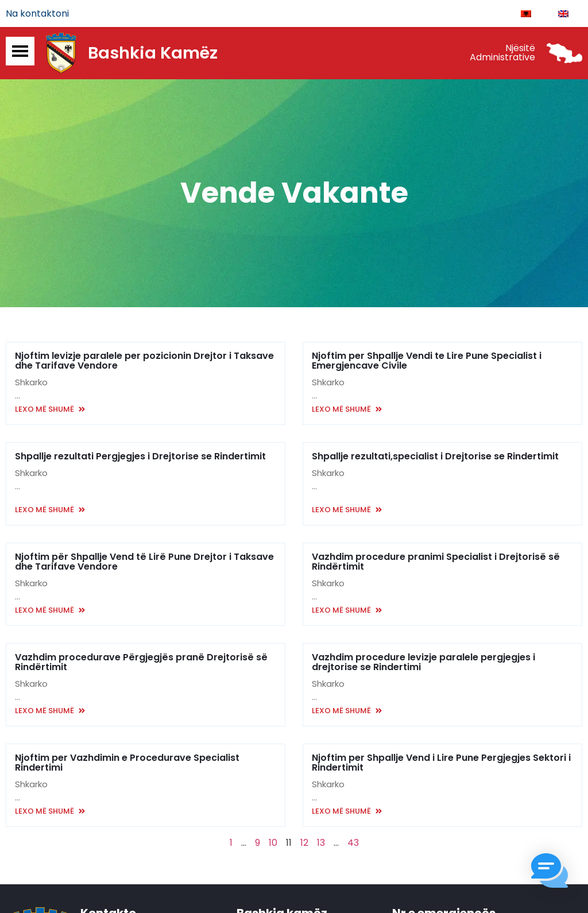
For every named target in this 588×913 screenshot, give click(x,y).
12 (304, 843)
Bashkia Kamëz (153, 53)
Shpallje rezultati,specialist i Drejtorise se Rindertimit (435, 457)
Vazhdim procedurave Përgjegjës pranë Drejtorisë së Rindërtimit (141, 663)
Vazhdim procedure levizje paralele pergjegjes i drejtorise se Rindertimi (423, 663)
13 (321, 843)
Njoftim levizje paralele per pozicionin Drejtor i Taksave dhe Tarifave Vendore (144, 361)
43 (353, 843)
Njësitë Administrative (502, 53)
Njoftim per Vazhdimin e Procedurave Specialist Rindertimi (127, 763)
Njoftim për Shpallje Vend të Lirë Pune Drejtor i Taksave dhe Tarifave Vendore (144, 562)
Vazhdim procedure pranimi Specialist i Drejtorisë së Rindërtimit (436, 562)
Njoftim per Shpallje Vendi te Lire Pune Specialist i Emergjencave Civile (427, 361)
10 (273, 843)
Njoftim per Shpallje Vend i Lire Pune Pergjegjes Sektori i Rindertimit (441, 763)
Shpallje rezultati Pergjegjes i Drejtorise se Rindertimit (140, 457)
